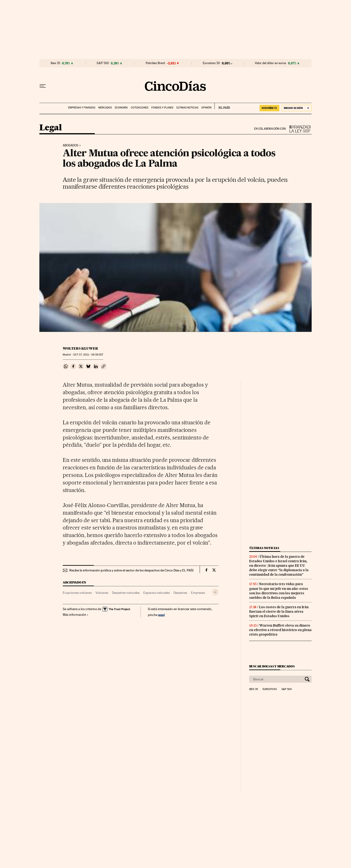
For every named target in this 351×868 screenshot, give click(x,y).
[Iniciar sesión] (297, 108)
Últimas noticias (187, 108)
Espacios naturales (157, 593)
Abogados (71, 145)
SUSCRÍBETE (269, 108)
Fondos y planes (162, 108)
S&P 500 (103, 63)
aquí (161, 615)
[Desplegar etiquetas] (215, 592)
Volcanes (102, 593)
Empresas (198, 593)
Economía (121, 108)
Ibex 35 (55, 63)
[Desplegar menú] (43, 86)
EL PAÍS (222, 106)
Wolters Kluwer (80, 348)
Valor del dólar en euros (270, 63)
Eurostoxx (270, 689)
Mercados (105, 108)
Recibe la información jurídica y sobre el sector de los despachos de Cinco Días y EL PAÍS (131, 570)
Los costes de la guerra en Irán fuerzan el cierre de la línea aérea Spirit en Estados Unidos (279, 612)
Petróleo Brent (155, 63)
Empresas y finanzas (82, 108)
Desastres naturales (126, 593)
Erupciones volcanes (77, 593)
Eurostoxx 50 (211, 63)
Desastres (180, 593)
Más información (76, 615)
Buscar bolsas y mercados (272, 666)
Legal (50, 128)
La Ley (299, 129)
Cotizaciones (140, 108)
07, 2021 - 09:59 (88, 355)
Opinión (206, 108)
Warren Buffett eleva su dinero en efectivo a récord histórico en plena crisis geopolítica (280, 630)
